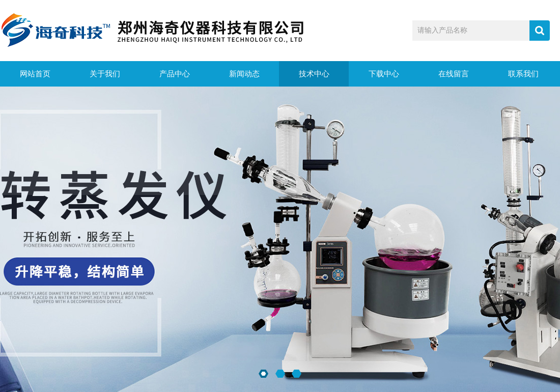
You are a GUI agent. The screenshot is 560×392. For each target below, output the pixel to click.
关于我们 (105, 74)
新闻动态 (244, 74)
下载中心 (384, 74)
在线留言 (454, 74)
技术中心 (314, 74)
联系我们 (523, 74)
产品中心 (175, 74)
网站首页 (35, 74)
